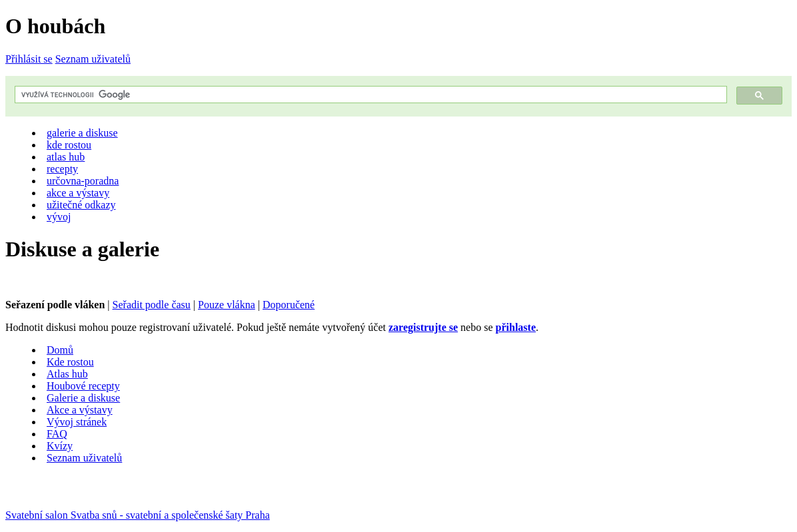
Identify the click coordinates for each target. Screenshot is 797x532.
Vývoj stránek (77, 422)
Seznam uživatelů (93, 59)
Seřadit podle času (152, 305)
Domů (60, 350)
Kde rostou (70, 362)
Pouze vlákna (227, 305)
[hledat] (370, 95)
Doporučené (289, 305)
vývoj (59, 217)
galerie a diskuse (82, 133)
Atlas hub (67, 374)
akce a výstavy (78, 193)
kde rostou (69, 145)
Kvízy (60, 446)
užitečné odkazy (81, 205)
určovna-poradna (83, 181)
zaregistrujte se (423, 327)
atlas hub (66, 157)
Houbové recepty (83, 386)
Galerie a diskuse (83, 398)
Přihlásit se (29, 59)
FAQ (57, 434)
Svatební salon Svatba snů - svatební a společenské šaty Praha (138, 515)
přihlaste (516, 327)
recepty (62, 169)
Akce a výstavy (80, 410)
